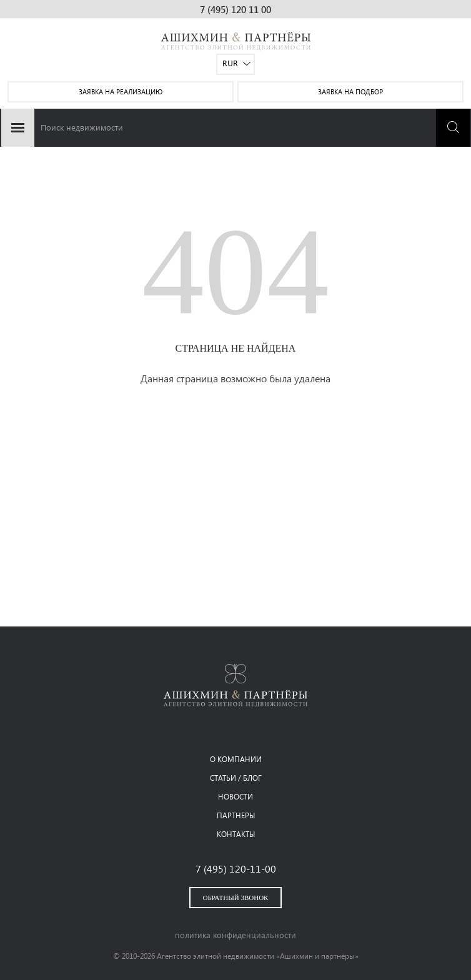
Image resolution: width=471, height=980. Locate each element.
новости (235, 797)
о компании (236, 759)
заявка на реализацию (121, 92)
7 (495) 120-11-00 (236, 869)
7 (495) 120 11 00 (235, 9)
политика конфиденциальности (235, 935)
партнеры (236, 815)
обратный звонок (236, 898)
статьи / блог (236, 778)
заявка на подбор (350, 92)
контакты (236, 834)
